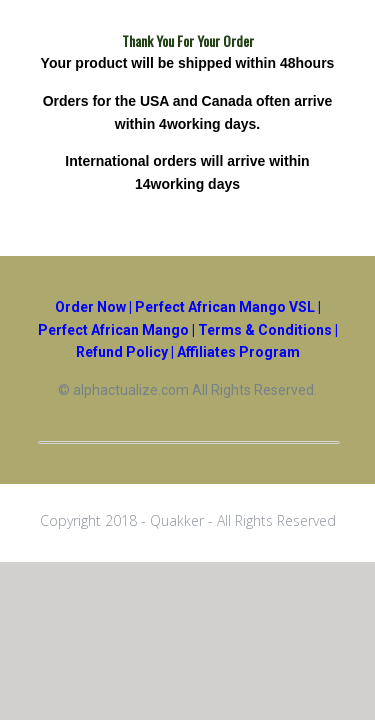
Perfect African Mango (113, 330)
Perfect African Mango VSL (225, 307)
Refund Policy (122, 352)
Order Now (90, 307)
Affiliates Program (238, 352)
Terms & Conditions (265, 330)
